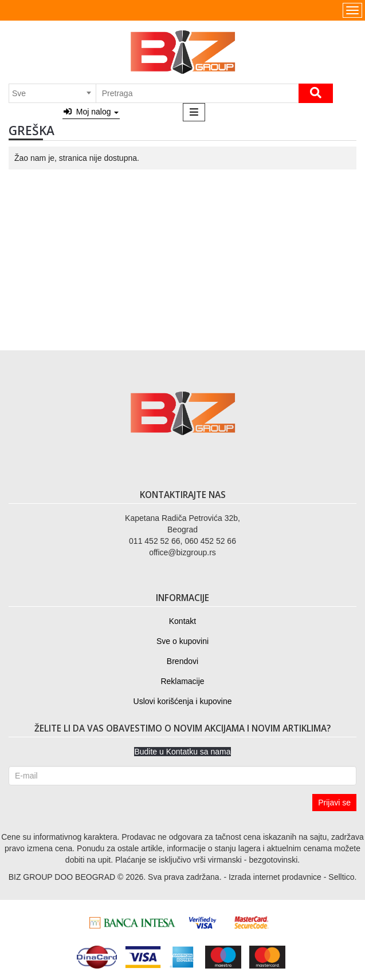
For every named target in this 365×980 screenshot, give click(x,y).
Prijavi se (334, 803)
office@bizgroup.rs (182, 552)
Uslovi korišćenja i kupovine (183, 701)
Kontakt (182, 621)
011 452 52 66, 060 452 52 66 (182, 541)
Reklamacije (182, 681)
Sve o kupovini (182, 641)
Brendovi (182, 661)
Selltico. (342, 877)
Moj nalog (91, 112)
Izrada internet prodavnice (275, 877)
